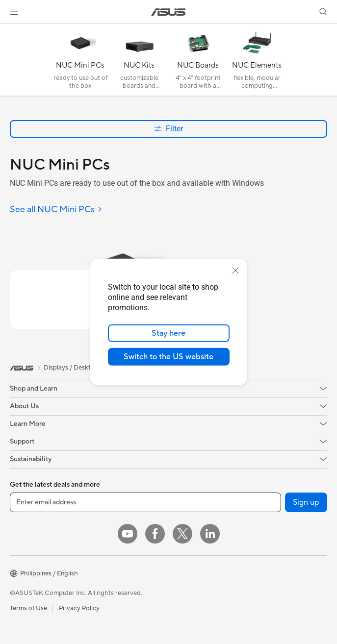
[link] (168, 12)
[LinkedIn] (210, 534)
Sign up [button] (306, 502)
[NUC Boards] (198, 62)
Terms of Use (28, 608)
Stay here (168, 333)
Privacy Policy (79, 608)
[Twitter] (182, 534)
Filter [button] (168, 129)
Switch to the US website (168, 357)
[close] (235, 271)
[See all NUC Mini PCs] (56, 210)
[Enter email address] (145, 502)
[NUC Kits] (139, 62)
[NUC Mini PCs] (80, 62)
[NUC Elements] (257, 62)
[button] (14, 12)
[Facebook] (155, 534)
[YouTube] (128, 534)
